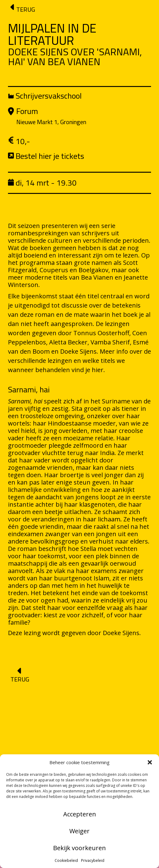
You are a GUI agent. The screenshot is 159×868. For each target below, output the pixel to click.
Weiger (79, 831)
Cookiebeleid (66, 860)
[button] (150, 762)
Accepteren (80, 814)
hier (98, 370)
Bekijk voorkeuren (79, 848)
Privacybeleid (93, 860)
